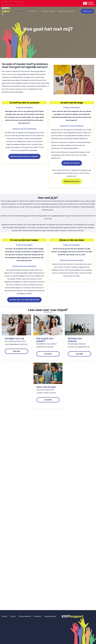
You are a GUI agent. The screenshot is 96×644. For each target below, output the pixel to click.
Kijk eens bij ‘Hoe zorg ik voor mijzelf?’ (24, 156)
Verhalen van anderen (72, 163)
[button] (87, 10)
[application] (13, 3)
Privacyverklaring (22, 616)
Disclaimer (33, 616)
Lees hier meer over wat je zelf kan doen (24, 300)
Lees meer (17, 351)
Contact (4, 616)
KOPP (8, 10)
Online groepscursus (72, 181)
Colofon (11, 616)
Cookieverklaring (44, 616)
